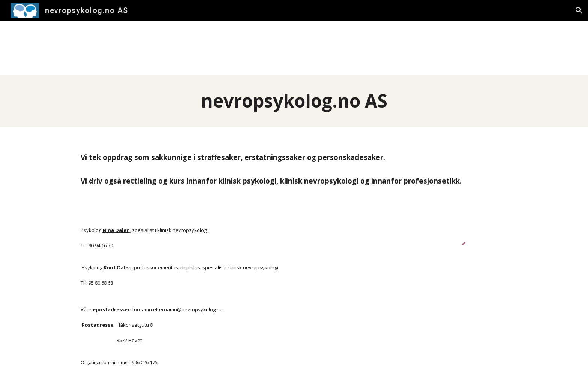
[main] (294, 101)
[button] (579, 10)
